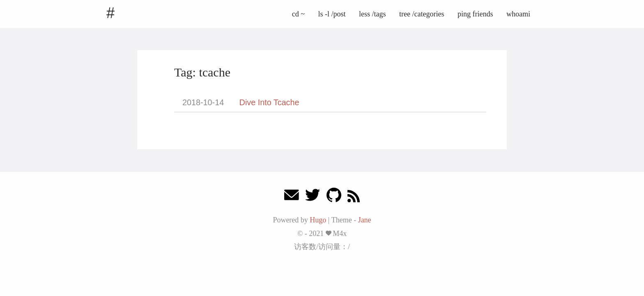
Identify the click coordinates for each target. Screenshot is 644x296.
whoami (518, 14)
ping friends (475, 14)
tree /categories (422, 14)
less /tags (373, 14)
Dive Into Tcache (269, 102)
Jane (365, 220)
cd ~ (298, 14)
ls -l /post (332, 14)
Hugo (318, 220)
